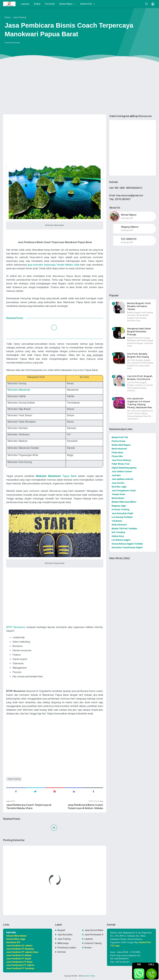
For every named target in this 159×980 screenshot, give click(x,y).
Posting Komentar (12, 43)
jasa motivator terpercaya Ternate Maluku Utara (54, 265)
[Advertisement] (79, 88)
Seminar (62, 952)
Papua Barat (56, 476)
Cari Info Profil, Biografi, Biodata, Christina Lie (140, 378)
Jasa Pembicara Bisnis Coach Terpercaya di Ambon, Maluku (85, 807)
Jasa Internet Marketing (94, 930)
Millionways (63, 943)
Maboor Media (90, 976)
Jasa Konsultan (65, 935)
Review (88, 948)
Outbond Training (93, 943)
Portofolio (50, 4)
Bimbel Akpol (66, 4)
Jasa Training (15, 779)
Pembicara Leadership (67, 948)
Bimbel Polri (86, 4)
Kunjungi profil (127, 218)
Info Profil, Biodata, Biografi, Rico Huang (138, 355)
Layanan (25, 4)
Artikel (37, 4)
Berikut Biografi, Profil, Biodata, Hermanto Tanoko (139, 306)
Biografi (61, 930)
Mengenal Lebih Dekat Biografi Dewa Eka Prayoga (139, 331)
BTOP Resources (16, 627)
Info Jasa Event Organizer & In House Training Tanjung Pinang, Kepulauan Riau (140, 403)
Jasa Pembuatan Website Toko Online (94, 935)
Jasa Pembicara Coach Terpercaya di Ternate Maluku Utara (29, 807)
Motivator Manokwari (19, 390)
